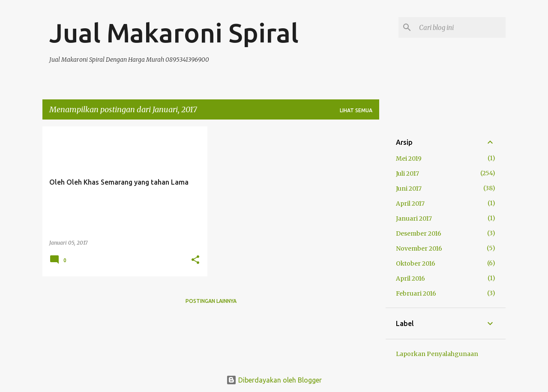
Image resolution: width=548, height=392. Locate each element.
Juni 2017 (409, 189)
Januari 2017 (414, 218)
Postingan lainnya (211, 301)
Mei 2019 (409, 159)
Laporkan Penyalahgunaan (437, 354)
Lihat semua (356, 110)
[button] (195, 260)
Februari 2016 (416, 293)
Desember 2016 (419, 233)
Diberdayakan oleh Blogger (274, 380)
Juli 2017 (407, 174)
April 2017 (410, 203)
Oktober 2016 (416, 263)
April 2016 (410, 278)
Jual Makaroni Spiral (174, 33)
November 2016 (419, 248)
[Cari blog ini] (461, 27)
